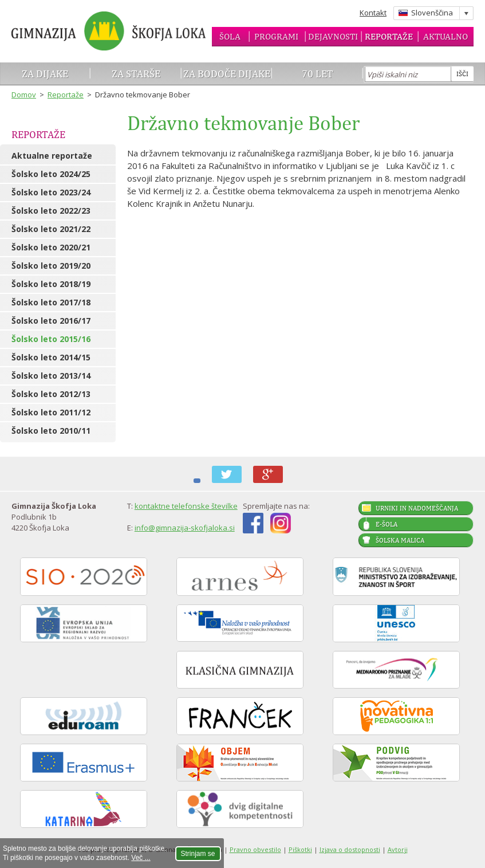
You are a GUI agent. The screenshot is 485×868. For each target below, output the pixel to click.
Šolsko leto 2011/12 (51, 412)
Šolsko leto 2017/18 (51, 302)
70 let (318, 74)
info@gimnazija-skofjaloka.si (185, 528)
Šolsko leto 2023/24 (51, 192)
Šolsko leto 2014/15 (51, 357)
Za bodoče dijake (227, 74)
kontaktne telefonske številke (186, 506)
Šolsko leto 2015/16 (51, 339)
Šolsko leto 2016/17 (51, 321)
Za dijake (45, 74)
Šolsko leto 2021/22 (51, 229)
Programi (276, 36)
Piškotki (300, 849)
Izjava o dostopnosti (350, 849)
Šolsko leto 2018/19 (51, 284)
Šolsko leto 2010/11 (51, 431)
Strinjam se (198, 854)
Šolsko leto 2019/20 (51, 266)
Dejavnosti (333, 36)
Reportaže (389, 36)
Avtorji (398, 849)
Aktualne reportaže (52, 156)
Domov (24, 95)
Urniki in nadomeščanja (417, 508)
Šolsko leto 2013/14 (51, 376)
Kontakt (373, 13)
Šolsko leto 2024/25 (51, 174)
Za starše (136, 74)
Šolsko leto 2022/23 (51, 211)
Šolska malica (400, 540)
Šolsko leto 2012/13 (51, 394)
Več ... (141, 858)
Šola (230, 36)
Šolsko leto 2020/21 (51, 247)
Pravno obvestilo (255, 849)
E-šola (387, 524)
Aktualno (445, 36)
